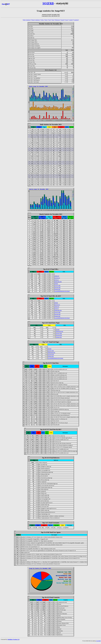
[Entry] (46, 20)
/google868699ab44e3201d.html (62, 291)
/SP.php (56, 284)
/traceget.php (57, 287)
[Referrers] (58, 20)
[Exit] (50, 20)
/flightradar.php (58, 282)
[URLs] (42, 20)
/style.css (56, 280)
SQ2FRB (48, 3)
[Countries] (76, 20)
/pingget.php (57, 289)
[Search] (63, 20)
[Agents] (71, 20)
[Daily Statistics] (27, 20)
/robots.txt (57, 276)
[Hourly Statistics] (36, 20)
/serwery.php (57, 285)
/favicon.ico (57, 278)
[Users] (67, 20)
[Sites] (53, 20)
